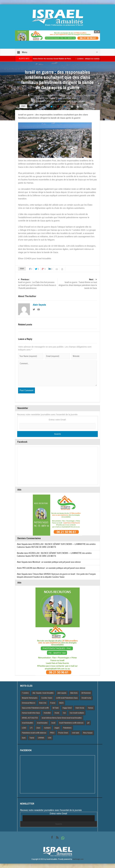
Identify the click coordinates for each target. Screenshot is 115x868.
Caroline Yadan (47, 698)
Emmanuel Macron (29, 703)
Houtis (57, 713)
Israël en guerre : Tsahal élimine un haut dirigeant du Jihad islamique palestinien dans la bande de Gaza (77, 284)
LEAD (24, 728)
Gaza (57, 101)
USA (50, 738)
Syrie (24, 738)
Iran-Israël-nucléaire (77, 713)
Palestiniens (67, 728)
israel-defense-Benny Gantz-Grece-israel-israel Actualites (62, 718)
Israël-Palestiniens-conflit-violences (71, 723)
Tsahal (32, 738)
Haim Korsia (80, 708)
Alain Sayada (50, 98)
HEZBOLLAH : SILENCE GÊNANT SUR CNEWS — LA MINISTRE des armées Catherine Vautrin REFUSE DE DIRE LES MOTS (54, 555)
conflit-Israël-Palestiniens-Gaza (67, 698)
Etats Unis (43, 703)
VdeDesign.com (78, 859)
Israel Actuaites (42, 723)
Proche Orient (63, 733)
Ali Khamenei (86, 693)
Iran (64, 713)
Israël (69, 101)
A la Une (50, 101)
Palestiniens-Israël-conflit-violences (34, 733)
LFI (31, 728)
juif (88, 723)
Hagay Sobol (67, 708)
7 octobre (25, 693)
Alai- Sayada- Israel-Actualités (43, 693)
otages (57, 728)
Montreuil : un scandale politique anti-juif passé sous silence (57, 562)
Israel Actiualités (27, 723)
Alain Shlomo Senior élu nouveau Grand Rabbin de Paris (55, 59)
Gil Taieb (56, 708)
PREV (52, 733)
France (53, 703)
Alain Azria (74, 693)
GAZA (61, 703)
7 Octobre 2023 (40, 101)
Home (18, 108)
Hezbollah (47, 713)
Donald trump (86, 698)
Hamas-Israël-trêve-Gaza (31, 713)
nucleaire (47, 728)
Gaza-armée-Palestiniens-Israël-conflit (35, 708)
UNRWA (41, 738)
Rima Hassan (88, 733)
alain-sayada (62, 693)
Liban (38, 728)
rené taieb (76, 733)
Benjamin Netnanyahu (30, 698)
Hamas (63, 101)
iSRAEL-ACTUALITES (30, 718)
